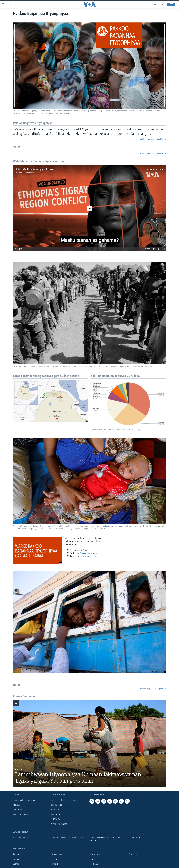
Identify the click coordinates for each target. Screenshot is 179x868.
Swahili (55, 864)
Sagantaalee (57, 805)
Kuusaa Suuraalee (21, 814)
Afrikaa (16, 805)
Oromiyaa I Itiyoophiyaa (24, 800)
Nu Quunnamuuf (20, 838)
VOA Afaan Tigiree (89, 556)
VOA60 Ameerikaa (59, 819)
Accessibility (135, 838)
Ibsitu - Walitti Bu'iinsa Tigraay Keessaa (35, 169)
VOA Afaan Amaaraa (89, 553)
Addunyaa (17, 810)
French (16, 864)
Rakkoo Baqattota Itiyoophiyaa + (153, 139)
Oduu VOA (82, 550)
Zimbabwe (134, 854)
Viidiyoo (55, 810)
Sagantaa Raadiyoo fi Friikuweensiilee (69, 838)
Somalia (94, 864)
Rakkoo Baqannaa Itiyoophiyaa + (153, 154)
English (16, 859)
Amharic (17, 854)
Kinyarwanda (58, 854)
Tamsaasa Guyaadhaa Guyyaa (64, 800)
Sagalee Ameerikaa (26, 173)
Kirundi (55, 859)
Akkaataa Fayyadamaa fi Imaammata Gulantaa (107, 839)
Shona (93, 859)
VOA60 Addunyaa (59, 824)
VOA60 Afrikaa (58, 814)
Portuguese (96, 854)
